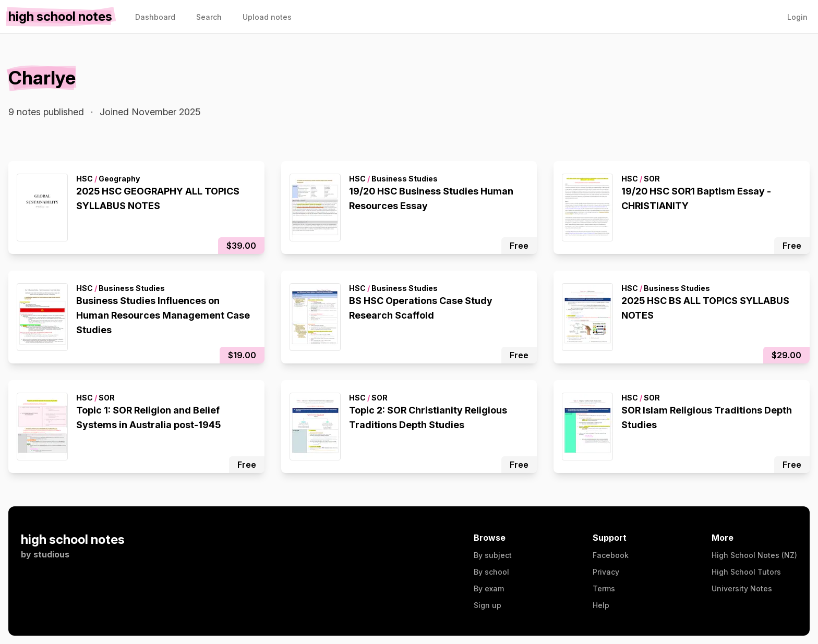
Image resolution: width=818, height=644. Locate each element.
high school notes (73, 539)
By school (491, 572)
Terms (604, 588)
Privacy (606, 572)
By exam (489, 588)
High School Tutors (746, 572)
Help (601, 605)
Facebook (611, 555)
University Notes (742, 588)
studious (51, 554)
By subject (493, 555)
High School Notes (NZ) (754, 555)
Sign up (488, 605)
